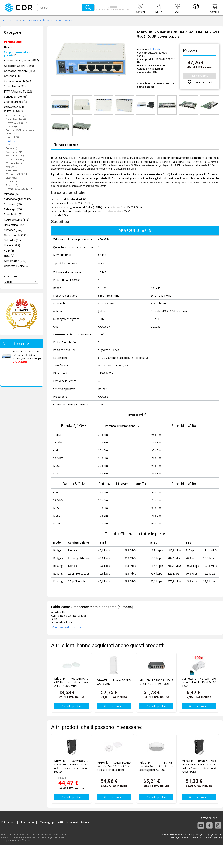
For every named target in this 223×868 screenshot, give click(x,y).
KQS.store (25, 840)
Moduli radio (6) (14, 163)
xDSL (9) (9, 256)
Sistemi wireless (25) (16, 123)
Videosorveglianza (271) (19, 199)
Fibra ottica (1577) (15, 225)
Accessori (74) (13, 167)
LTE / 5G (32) (13, 126)
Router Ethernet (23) (17, 115)
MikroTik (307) (13, 111)
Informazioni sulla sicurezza (66, 627)
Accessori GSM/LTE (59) (19, 66)
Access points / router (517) (21, 61)
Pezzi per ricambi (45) (17, 81)
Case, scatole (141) (16, 235)
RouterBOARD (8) (15, 159)
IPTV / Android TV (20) (18, 92)
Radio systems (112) (17, 220)
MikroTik (14, 21)
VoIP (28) (10, 251)
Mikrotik (155, 49)
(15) (18, 54)
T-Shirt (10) (12, 182)
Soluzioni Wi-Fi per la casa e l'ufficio (42, 21)
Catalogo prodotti (51, 822)
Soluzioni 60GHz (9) (16, 156)
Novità (8, 47)
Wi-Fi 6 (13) (14, 144)
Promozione (13, 42)
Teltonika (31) (12, 240)
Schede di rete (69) (16, 97)
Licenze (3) (11, 178)
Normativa (28, 822)
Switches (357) (13, 230)
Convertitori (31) (14, 107)
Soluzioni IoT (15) (15, 152)
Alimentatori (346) (15, 261)
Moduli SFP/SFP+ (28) (17, 174)
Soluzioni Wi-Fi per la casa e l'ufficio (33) (20, 132)
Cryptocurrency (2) (16, 102)
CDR (2, 21)
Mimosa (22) (12, 194)
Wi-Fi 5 (69, 21)
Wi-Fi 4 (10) (14, 137)
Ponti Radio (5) (13, 215)
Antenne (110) (13, 76)
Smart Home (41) (15, 87)
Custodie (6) (12, 185)
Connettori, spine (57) (17, 266)
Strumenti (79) (13, 204)
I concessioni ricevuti (79, 822)
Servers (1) (12, 148)
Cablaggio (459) (14, 210)
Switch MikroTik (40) (16, 119)
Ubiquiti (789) (12, 245)
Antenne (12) (13, 170)
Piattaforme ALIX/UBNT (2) (19, 189)
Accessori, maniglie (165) (19, 71)
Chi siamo (7, 822)
